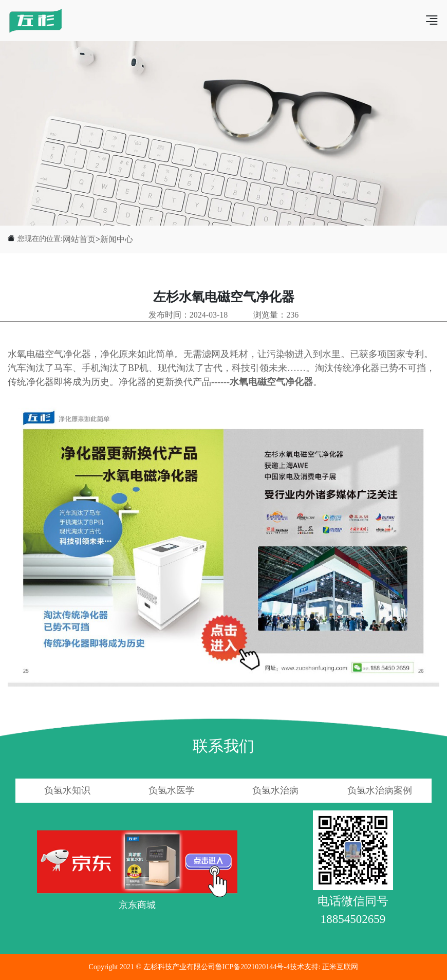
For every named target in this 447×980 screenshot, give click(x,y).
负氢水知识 (67, 790)
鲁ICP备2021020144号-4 (253, 967)
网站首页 (79, 239)
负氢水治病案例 (380, 790)
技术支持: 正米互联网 (324, 967)
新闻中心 (117, 239)
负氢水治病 (275, 790)
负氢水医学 (172, 790)
